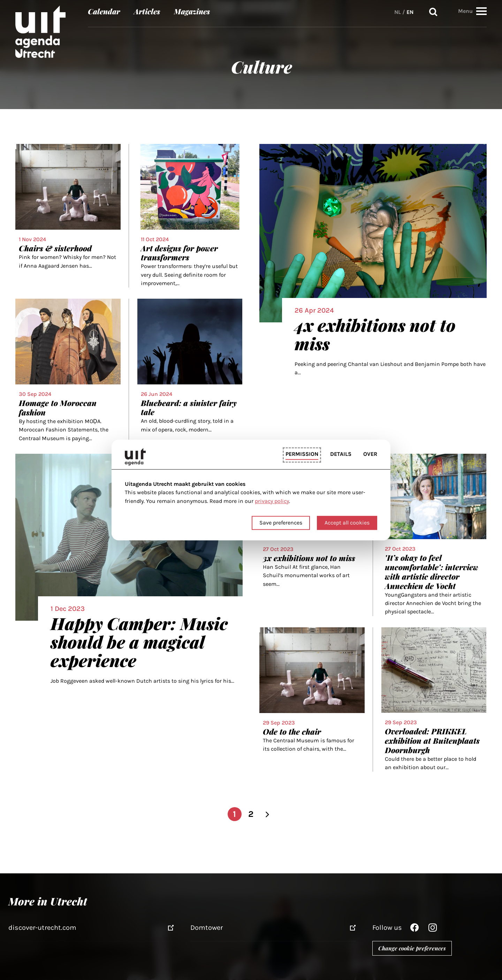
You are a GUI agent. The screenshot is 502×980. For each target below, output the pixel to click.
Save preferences (281, 523)
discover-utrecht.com (42, 928)
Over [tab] (370, 454)
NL (398, 12)
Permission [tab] (302, 454)
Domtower (207, 928)
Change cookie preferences (412, 948)
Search (433, 12)
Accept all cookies (347, 523)
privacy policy (272, 501)
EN (410, 12)
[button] (481, 11)
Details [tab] (341, 454)
